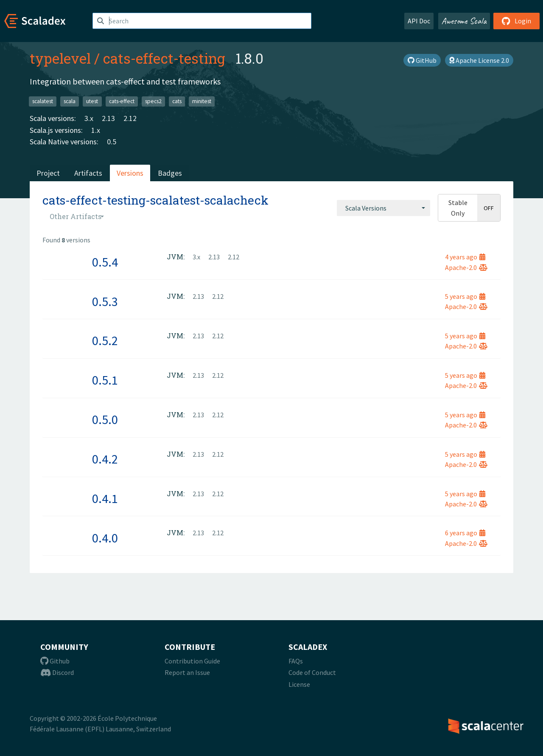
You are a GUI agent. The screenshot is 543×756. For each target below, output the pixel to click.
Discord (57, 672)
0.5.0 (105, 419)
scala (70, 101)
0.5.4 (105, 262)
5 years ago (465, 296)
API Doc (419, 21)
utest (92, 101)
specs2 (153, 101)
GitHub (422, 60)
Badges (170, 173)
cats (177, 101)
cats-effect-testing (164, 58)
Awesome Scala (464, 21)
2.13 (108, 118)
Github (55, 661)
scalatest (43, 101)
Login (516, 21)
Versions (130, 173)
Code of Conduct (312, 672)
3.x (89, 118)
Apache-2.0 (466, 267)
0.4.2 (105, 459)
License (299, 684)
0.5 (112, 142)
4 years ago (465, 257)
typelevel (60, 58)
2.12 (130, 118)
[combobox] (383, 208)
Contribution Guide (192, 661)
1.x (96, 130)
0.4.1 (105, 498)
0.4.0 (105, 538)
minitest (202, 101)
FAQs (296, 661)
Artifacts (88, 173)
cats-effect (122, 101)
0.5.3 (105, 301)
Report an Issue (187, 672)
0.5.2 (105, 340)
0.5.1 (105, 380)
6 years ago (465, 533)
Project (48, 173)
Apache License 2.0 (479, 60)
